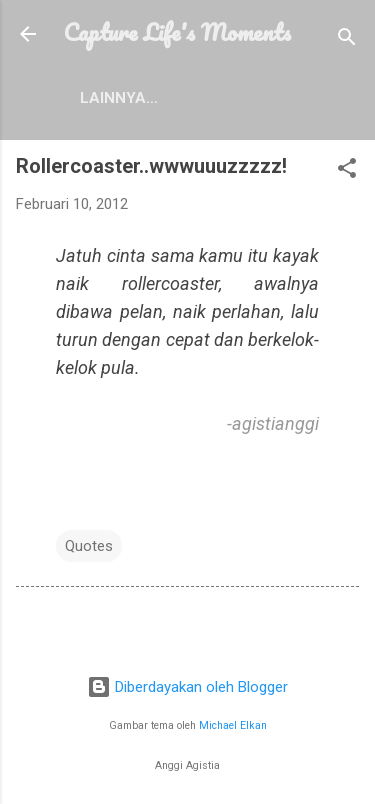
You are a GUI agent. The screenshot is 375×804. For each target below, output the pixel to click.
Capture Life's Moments (177, 32)
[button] (347, 171)
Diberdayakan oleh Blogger (187, 687)
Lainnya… (119, 98)
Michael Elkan (233, 725)
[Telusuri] (347, 40)
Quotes (89, 546)
